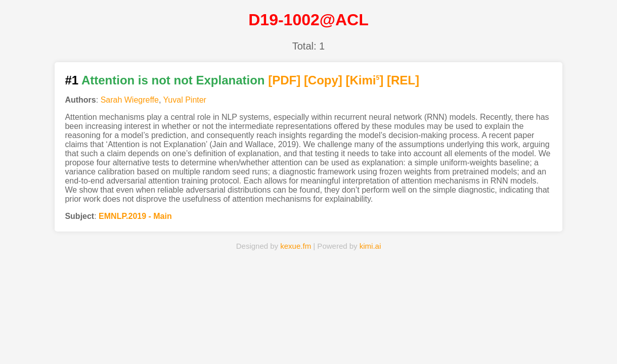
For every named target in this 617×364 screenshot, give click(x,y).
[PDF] (284, 80)
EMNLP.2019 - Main (135, 216)
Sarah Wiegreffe (130, 100)
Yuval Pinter (185, 100)
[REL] (403, 80)
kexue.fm (296, 246)
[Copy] (323, 80)
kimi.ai (370, 246)
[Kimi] (365, 80)
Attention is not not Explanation (173, 80)
